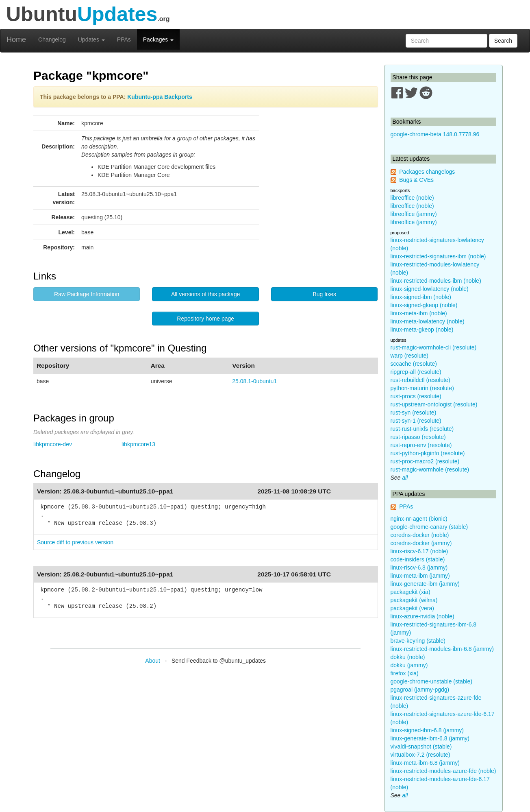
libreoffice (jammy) (414, 214)
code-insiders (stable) (418, 559)
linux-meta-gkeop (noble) (422, 330)
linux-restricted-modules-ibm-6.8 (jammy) (442, 649)
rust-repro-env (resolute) (421, 445)
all (405, 478)
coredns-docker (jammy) (421, 543)
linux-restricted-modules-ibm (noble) (436, 281)
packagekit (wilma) (414, 600)
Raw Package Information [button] (87, 294)
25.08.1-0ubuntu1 (254, 381)
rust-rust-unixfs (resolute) (422, 429)
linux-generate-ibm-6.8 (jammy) (430, 738)
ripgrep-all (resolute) (416, 372)
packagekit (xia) (411, 592)
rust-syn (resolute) (414, 413)
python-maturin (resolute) (422, 388)
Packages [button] (158, 39)
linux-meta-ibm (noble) (419, 313)
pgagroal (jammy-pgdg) (420, 690)
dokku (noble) (408, 657)
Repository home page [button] (205, 319)
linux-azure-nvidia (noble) (422, 616)
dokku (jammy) (409, 665)
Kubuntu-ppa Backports (160, 97)
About (153, 661)
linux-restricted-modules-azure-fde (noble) (443, 771)
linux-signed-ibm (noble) (421, 297)
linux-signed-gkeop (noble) (424, 305)
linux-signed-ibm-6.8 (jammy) (427, 730)
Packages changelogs (427, 172)
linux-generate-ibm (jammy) (425, 584)
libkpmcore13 (138, 444)
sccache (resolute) (414, 364)
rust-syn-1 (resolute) (416, 421)
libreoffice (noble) (412, 198)
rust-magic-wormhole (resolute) (430, 469)
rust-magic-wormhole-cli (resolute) (434, 347)
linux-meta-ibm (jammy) (420, 576)
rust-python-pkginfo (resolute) (428, 453)
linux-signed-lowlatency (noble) (430, 289)
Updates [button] (91, 39)
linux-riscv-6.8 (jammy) (419, 568)
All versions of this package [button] (206, 294)
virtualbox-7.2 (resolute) (420, 755)
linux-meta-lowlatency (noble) (428, 321)
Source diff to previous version (75, 542)
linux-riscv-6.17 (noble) (419, 551)
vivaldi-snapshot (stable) (421, 747)
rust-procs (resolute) (416, 396)
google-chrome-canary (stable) (429, 527)
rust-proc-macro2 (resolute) (425, 461)
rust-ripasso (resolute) (418, 437)
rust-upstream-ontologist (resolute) (434, 404)
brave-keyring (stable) (418, 641)
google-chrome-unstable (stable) (432, 681)
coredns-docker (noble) (420, 535)
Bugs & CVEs (416, 180)
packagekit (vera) (412, 608)
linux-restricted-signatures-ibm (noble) (438, 256)
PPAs (124, 39)
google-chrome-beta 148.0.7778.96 (435, 134)
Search (503, 41)
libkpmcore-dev (53, 444)
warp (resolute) (409, 356)
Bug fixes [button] (324, 294)
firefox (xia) (405, 673)
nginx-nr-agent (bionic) (419, 519)
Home (16, 39)
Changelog (52, 39)
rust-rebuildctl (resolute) (420, 380)
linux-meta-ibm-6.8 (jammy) (425, 763)
